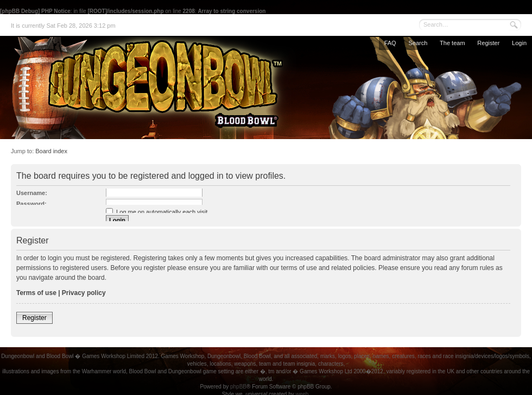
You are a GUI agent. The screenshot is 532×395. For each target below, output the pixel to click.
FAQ (390, 43)
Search (418, 43)
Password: (31, 204)
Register (488, 43)
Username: (32, 193)
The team (452, 43)
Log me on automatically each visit (157, 212)
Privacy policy (84, 293)
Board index (51, 151)
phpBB (238, 387)
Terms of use (36, 293)
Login (519, 43)
